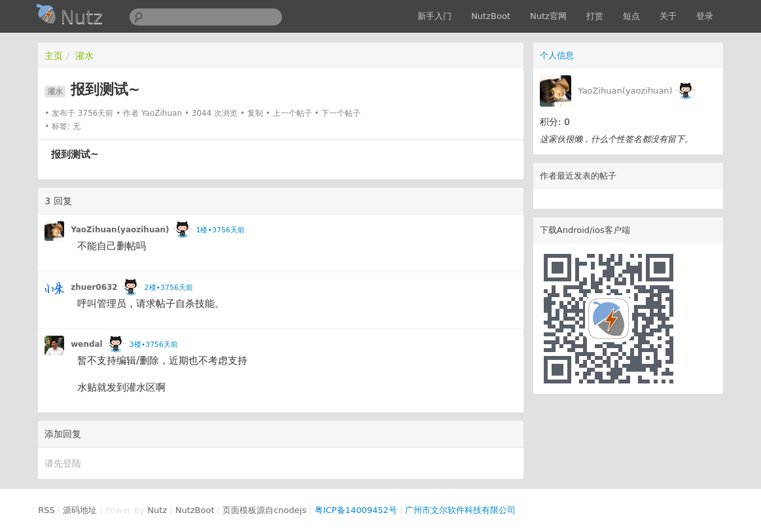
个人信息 (557, 55)
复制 (255, 113)
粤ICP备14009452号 (356, 510)
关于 (668, 16)
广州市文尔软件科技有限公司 (460, 510)
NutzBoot (491, 16)
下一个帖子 (341, 113)
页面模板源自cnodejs (264, 510)
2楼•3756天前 (169, 288)
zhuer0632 (94, 287)
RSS (46, 510)
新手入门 (434, 16)
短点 (631, 16)
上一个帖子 (292, 113)
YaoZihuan (162, 113)
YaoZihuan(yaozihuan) (625, 91)
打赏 (595, 16)
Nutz (157, 510)
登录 (705, 16)
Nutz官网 (548, 16)
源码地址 (80, 510)
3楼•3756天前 (154, 345)
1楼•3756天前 (221, 230)
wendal (87, 344)
